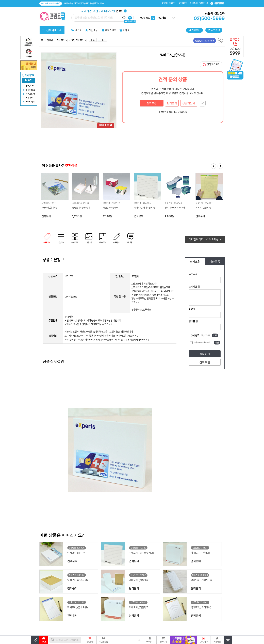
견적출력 (172, 103)
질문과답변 (204, 3)
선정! (104, 11)
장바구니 (193, 3)
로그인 (164, 3)
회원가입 (173, 3)
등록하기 (205, 354)
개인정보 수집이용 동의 (202, 342)
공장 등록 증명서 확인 (51, 4)
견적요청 (152, 103)
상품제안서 (189, 103)
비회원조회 (183, 3)
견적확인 (205, 362)
